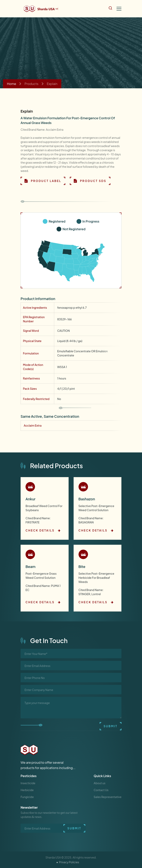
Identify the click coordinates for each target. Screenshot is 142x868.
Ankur (30, 499)
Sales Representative (108, 797)
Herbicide (27, 790)
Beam (30, 566)
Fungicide (27, 797)
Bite (82, 566)
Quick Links (102, 776)
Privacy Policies (69, 862)
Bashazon (87, 499)
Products (31, 84)
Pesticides (29, 776)
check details (43, 530)
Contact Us (101, 790)
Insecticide (28, 783)
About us (100, 783)
